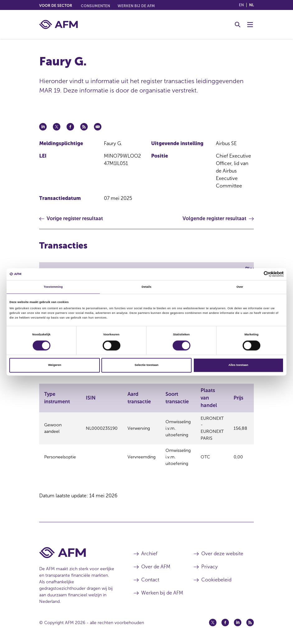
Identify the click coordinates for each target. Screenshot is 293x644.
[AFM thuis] (58, 24)
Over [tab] (240, 287)
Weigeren (55, 365)
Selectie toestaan (146, 365)
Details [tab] (146, 287)
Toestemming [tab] (53, 287)
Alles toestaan (238, 365)
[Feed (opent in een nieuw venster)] (250, 620)
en (241, 5)
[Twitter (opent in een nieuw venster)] (213, 620)
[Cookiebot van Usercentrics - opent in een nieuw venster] (256, 274)
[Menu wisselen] (250, 25)
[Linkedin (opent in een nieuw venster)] (238, 620)
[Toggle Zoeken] (238, 25)
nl (251, 5)
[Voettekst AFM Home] (77, 550)
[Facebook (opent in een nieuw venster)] (225, 620)
